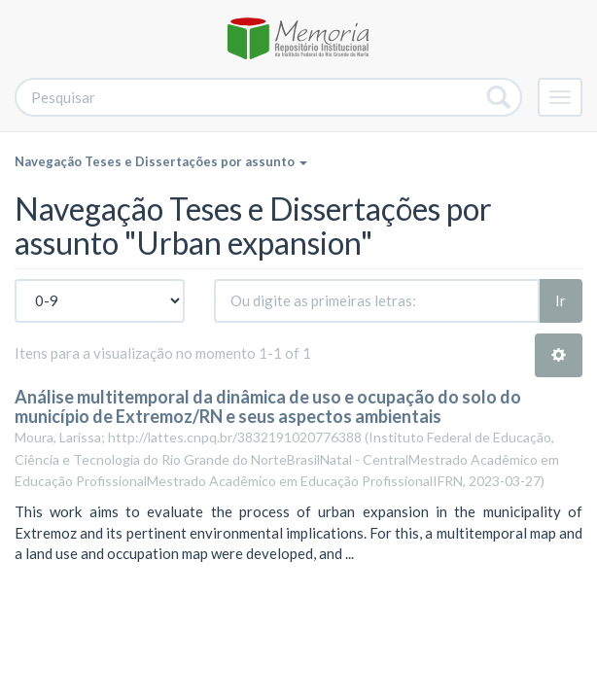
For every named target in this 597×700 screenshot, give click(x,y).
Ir (561, 300)
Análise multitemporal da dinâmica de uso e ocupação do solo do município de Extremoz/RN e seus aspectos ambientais (268, 406)
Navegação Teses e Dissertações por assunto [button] (161, 161)
